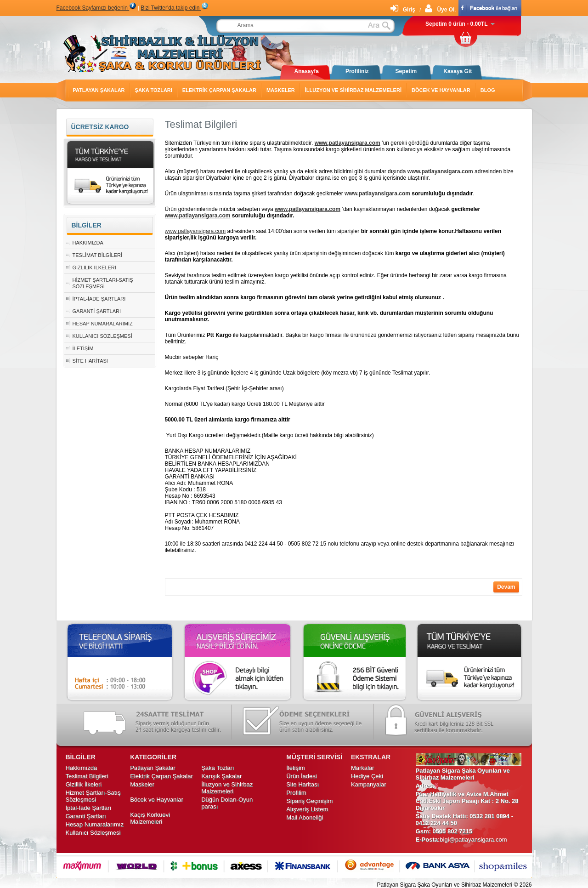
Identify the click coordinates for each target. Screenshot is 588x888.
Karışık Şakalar (221, 776)
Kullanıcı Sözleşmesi (102, 336)
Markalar (363, 768)
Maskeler (281, 90)
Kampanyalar (369, 784)
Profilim (296, 793)
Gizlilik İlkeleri (94, 268)
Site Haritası (90, 361)
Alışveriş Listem (307, 809)
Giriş (403, 10)
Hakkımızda (88, 243)
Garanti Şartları (97, 311)
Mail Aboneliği (305, 817)
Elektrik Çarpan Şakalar (219, 90)
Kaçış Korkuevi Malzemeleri (150, 818)
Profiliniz (357, 71)
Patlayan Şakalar (99, 90)
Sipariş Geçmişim (309, 801)
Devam (506, 587)
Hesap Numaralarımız (103, 324)
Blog (488, 90)
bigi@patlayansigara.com (473, 840)
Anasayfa (307, 71)
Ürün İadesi (301, 776)
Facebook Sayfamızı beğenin (97, 8)
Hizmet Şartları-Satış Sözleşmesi (93, 796)
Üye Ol (440, 10)
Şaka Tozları (154, 90)
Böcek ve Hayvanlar (441, 90)
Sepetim (406, 71)
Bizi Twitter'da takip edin (174, 8)
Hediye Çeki (367, 776)
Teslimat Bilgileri (97, 255)
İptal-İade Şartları (99, 299)
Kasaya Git (458, 71)
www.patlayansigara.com (348, 143)
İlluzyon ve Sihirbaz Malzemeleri (353, 90)
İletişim (83, 348)
